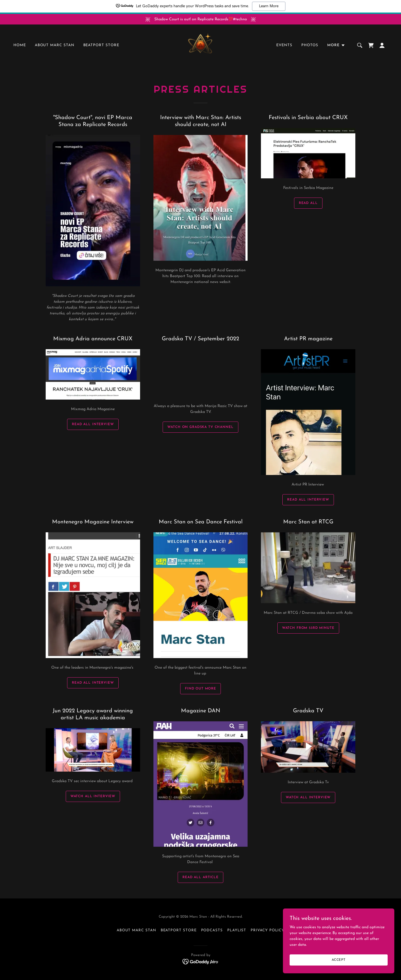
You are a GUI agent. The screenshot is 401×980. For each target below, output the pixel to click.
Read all (308, 203)
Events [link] (284, 45)
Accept (339, 960)
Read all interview (93, 683)
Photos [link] (310, 45)
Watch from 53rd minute (308, 628)
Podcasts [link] (212, 930)
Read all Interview (93, 424)
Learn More (269, 6)
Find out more (200, 689)
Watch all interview (93, 796)
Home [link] (20, 45)
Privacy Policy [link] (267, 930)
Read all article (200, 877)
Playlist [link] (237, 930)
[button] (336, 46)
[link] (200, 45)
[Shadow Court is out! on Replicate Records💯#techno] (200, 19)
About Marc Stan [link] (55, 45)
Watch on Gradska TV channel (200, 427)
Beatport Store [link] (101, 45)
